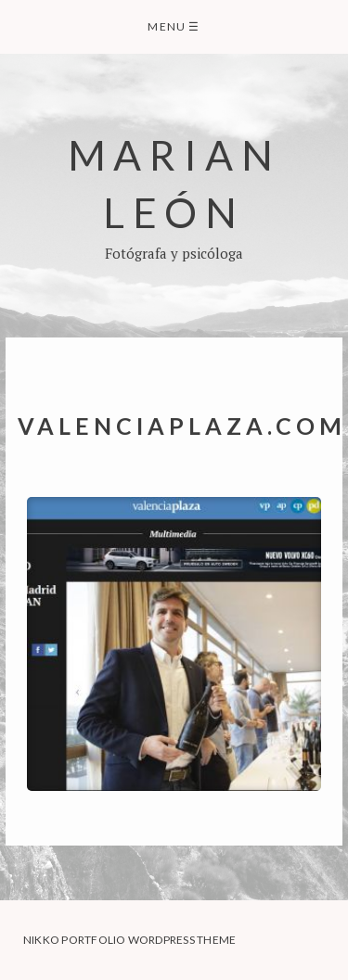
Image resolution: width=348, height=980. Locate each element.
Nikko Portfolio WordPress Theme (129, 940)
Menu (174, 26)
